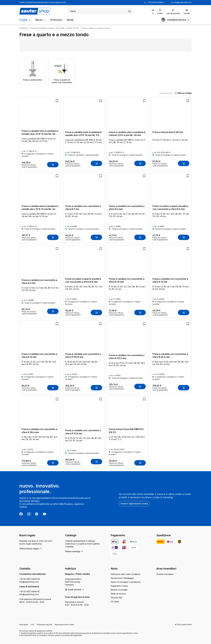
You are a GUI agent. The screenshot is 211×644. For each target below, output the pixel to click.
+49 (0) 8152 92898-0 (156, 2)
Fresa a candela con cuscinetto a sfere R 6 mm (39, 282)
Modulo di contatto (119, 590)
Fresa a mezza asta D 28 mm (168, 132)
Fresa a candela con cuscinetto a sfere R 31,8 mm (83, 432)
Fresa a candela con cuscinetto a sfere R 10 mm (127, 280)
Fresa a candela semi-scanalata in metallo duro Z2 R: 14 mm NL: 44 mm (40, 208)
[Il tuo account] (160, 11)
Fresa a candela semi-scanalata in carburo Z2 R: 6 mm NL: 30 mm (127, 134)
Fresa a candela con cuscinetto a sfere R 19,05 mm (83, 355)
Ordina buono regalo (30, 549)
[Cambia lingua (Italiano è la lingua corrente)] (153, 11)
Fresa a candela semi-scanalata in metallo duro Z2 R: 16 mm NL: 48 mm (40, 132)
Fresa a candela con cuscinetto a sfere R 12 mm (170, 280)
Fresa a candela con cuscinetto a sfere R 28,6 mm (39, 431)
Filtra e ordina (183, 93)
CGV (32, 625)
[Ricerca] (101, 11)
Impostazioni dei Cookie (64, 625)
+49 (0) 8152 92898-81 (29, 592)
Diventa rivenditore (165, 574)
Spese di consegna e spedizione (126, 582)
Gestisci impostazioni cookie (134, 504)
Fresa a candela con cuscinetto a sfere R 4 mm (127, 208)
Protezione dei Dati (44, 625)
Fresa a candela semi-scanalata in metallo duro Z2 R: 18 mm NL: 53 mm (84, 134)
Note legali (24, 625)
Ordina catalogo (74, 551)
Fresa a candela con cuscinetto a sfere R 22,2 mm (127, 357)
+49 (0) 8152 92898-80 (30, 579)
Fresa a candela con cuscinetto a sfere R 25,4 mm (170, 355)
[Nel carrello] (53, 165)
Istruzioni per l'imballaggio (122, 578)
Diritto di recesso (118, 594)
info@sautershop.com (183, 2)
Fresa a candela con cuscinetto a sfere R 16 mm (39, 355)
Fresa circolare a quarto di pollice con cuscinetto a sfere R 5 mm (170, 208)
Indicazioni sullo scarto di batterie (126, 574)
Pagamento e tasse (119, 586)
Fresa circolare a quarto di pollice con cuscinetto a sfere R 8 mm (83, 280)
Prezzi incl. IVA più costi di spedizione (29, 166)
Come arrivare (74, 590)
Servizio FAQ (116, 598)
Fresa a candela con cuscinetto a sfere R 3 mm (83, 208)
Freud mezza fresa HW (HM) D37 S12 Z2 (126, 431)
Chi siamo (115, 602)
